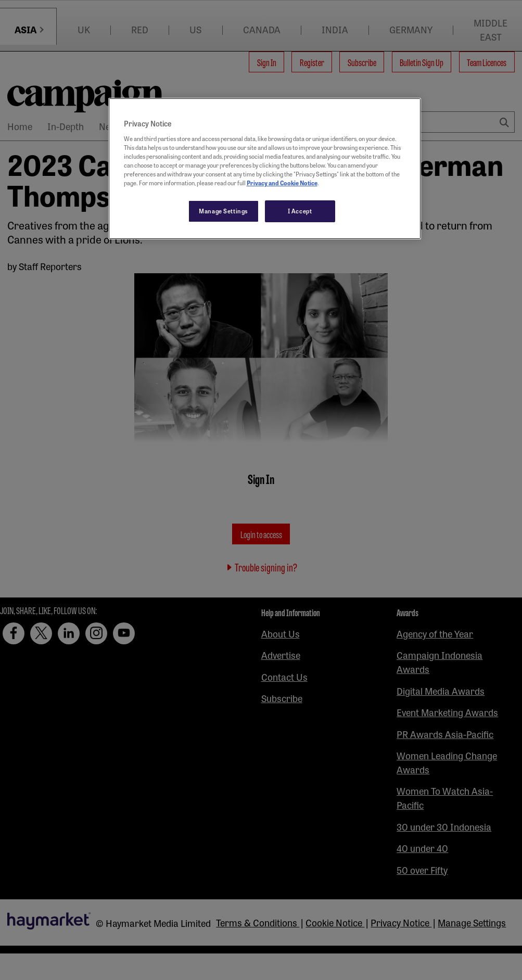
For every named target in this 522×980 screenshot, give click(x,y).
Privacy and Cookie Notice (282, 183)
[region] (265, 169)
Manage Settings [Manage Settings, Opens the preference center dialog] (224, 211)
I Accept (300, 211)
